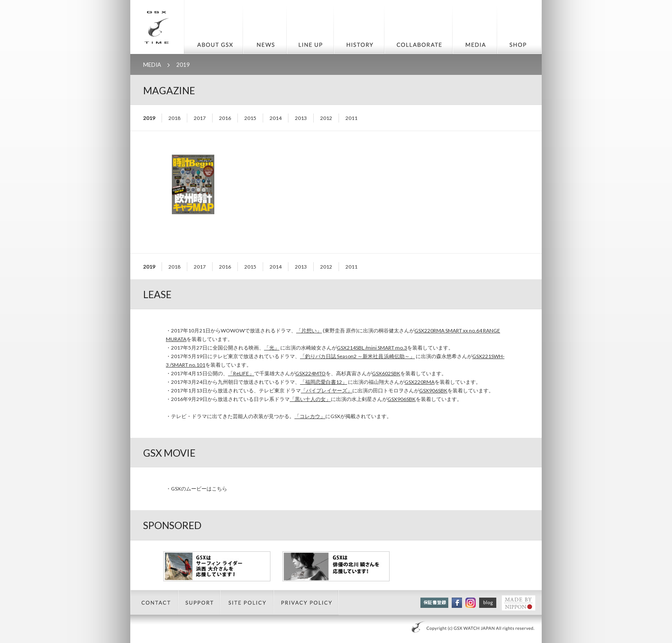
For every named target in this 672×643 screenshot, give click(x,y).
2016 (225, 118)
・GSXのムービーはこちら (196, 489)
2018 (174, 118)
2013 (301, 118)
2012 (326, 118)
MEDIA (152, 65)
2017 (200, 118)
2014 (276, 118)
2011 (351, 118)
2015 (250, 118)
